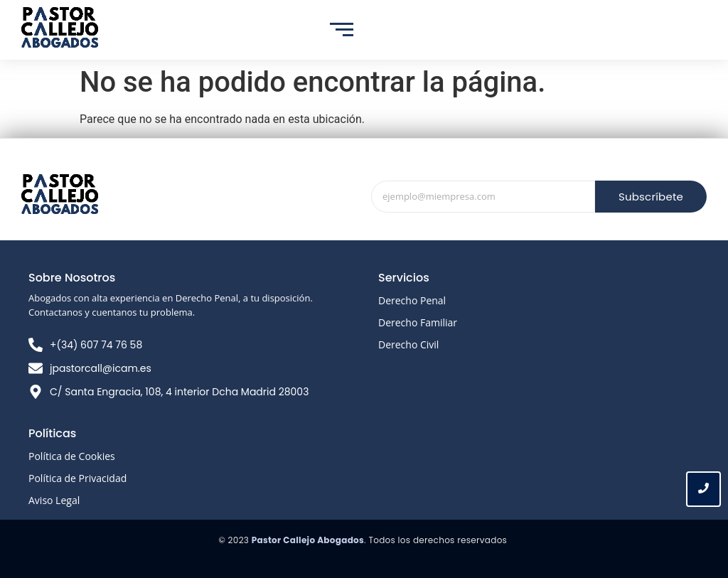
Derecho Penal (412, 300)
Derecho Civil (408, 344)
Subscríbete (651, 197)
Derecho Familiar (418, 322)
